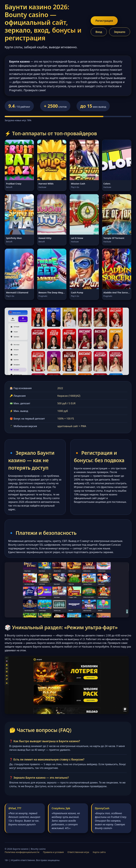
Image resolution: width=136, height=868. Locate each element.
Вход (99, 32)
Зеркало (120, 32)
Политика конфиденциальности (22, 852)
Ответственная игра (78, 852)
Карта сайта (99, 852)
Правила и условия (53, 852)
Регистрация (104, 21)
